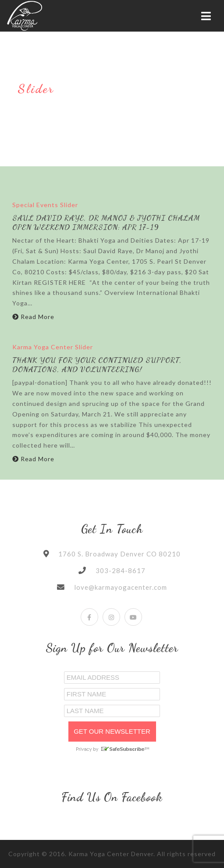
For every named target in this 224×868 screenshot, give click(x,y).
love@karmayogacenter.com (121, 587)
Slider (69, 205)
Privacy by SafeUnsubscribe (112, 749)
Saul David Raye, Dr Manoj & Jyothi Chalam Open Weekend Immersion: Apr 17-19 (106, 222)
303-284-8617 (121, 570)
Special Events (35, 205)
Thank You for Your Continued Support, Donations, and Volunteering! (97, 364)
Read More (33, 317)
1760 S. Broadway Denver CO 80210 (119, 554)
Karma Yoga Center (43, 347)
